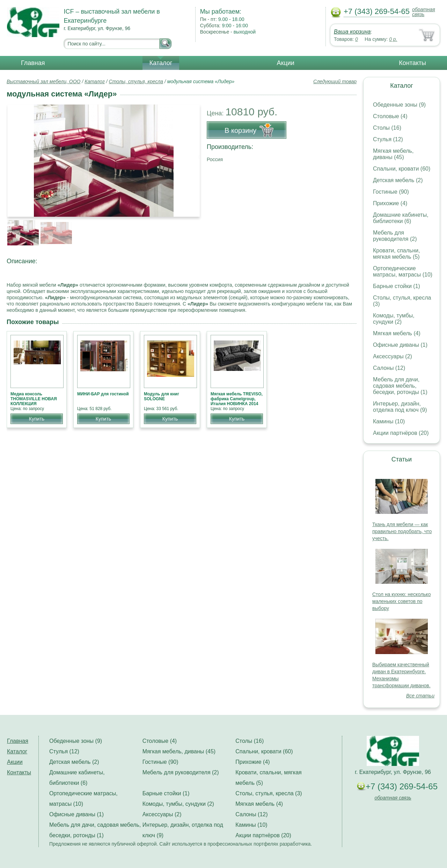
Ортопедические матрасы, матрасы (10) (403, 271)
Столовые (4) (390, 116)
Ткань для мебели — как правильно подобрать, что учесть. (402, 531)
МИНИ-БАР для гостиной (103, 394)
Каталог (161, 63)
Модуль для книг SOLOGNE (162, 396)
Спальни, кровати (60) (402, 169)
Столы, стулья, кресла (136, 81)
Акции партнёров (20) (401, 433)
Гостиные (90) (391, 192)
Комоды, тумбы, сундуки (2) (394, 319)
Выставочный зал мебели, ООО (44, 81)
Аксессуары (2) (393, 356)
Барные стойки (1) (397, 286)
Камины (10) (389, 421)
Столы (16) (387, 128)
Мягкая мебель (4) (397, 333)
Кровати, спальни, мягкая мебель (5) (397, 254)
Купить (37, 419)
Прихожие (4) (390, 203)
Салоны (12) (389, 368)
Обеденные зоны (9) (399, 105)
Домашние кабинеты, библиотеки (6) (401, 218)
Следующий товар (335, 81)
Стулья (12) (388, 139)
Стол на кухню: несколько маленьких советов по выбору (401, 601)
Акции (286, 63)
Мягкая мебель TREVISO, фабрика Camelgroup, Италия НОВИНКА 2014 (237, 399)
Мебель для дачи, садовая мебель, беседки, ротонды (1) (400, 386)
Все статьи (420, 696)
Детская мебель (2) (398, 180)
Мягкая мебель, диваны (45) (393, 154)
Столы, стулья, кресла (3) (269, 793)
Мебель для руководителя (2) (395, 236)
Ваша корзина (352, 32)
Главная (33, 63)
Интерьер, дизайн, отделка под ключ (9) (400, 407)
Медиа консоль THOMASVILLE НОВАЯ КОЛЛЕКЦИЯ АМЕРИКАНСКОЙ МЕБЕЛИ (34, 404)
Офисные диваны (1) (400, 345)
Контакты (412, 63)
